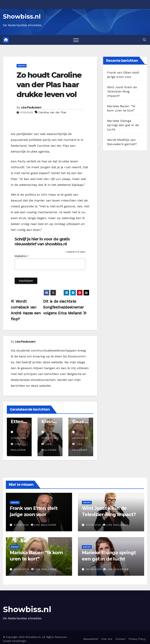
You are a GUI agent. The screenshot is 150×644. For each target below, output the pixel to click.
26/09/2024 (80, 438)
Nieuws (22, 66)
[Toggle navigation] (76, 40)
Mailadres (22, 256)
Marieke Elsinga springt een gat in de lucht (123, 125)
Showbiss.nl (22, 16)
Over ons (107, 639)
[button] (145, 40)
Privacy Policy (137, 639)
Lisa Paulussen (31, 107)
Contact (120, 639)
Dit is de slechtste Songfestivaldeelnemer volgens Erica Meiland (65, 307)
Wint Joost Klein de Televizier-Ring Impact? (122, 91)
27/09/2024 (18, 438)
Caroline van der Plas (52, 112)
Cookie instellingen (15, 641)
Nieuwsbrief (91, 639)
